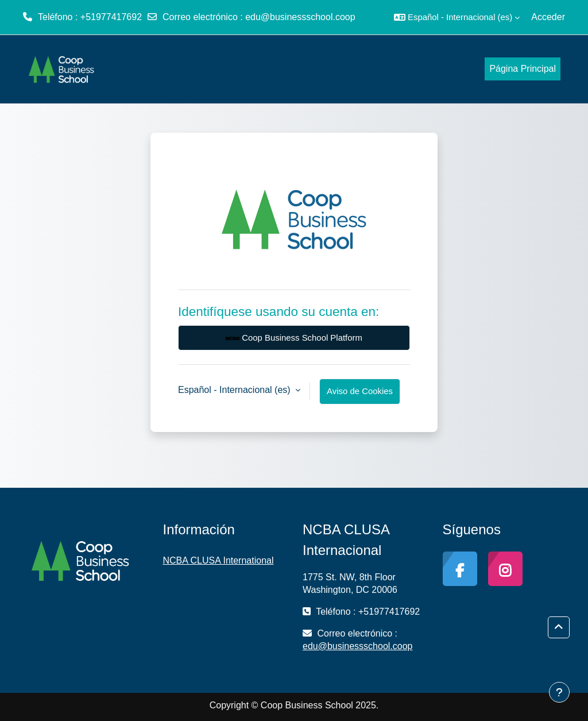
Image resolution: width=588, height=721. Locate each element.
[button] (457, 17)
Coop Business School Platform (294, 338)
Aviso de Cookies (360, 391)
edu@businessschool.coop (300, 17)
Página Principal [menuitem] (523, 69)
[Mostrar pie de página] (559, 692)
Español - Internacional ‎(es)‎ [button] (235, 390)
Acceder (548, 17)
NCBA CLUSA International (218, 560)
